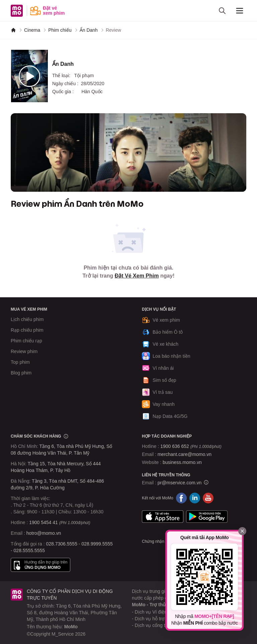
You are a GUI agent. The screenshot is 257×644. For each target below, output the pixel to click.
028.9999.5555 (97, 544)
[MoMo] (13, 30)
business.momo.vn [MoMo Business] (182, 462)
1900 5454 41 (44, 522)
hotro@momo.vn (44, 533)
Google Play (207, 517)
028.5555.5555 (29, 550)
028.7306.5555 (62, 544)
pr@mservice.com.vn (180, 483)
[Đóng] (242, 531)
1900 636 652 (191, 446)
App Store (163, 517)
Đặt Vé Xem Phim (137, 276)
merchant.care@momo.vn (185, 454)
